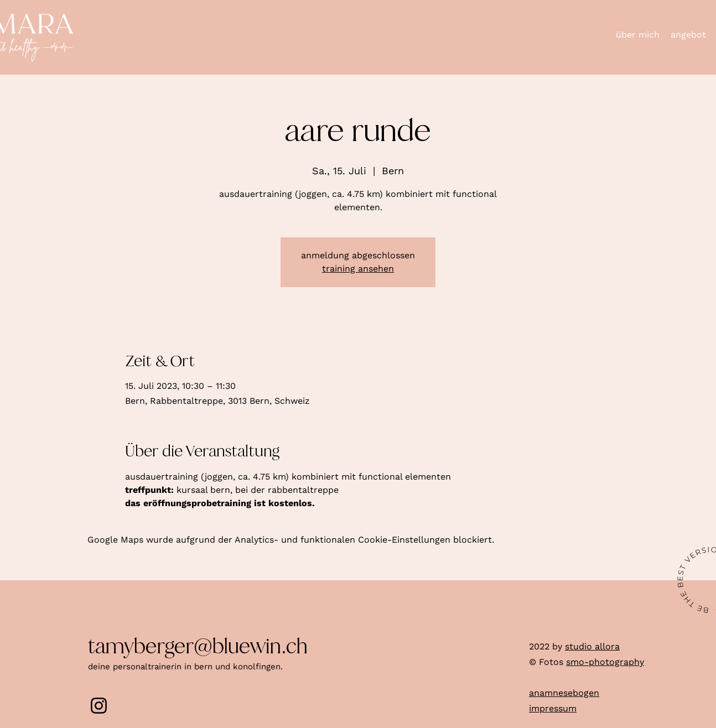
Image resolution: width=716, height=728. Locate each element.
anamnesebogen (564, 693)
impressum (553, 708)
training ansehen (358, 269)
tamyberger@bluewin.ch (198, 646)
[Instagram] (99, 706)
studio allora (592, 646)
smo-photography (605, 662)
